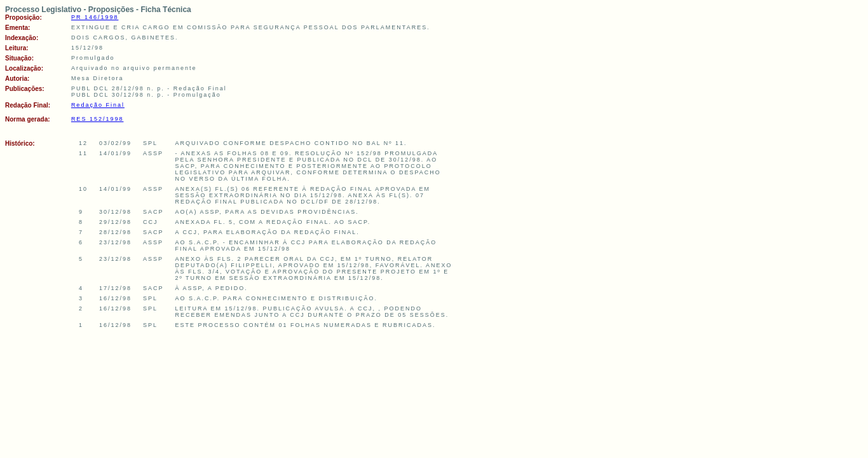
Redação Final (98, 105)
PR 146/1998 (95, 17)
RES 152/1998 (98, 119)
